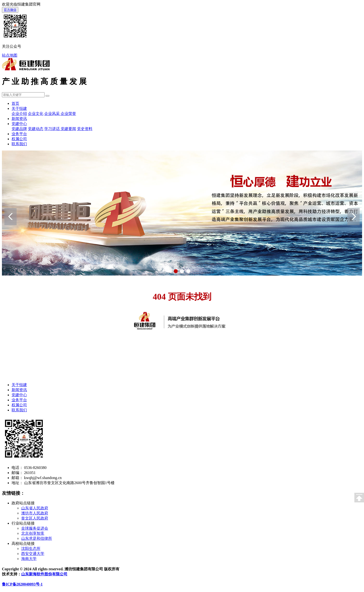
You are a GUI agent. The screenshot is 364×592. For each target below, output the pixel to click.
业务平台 (19, 134)
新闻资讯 (19, 119)
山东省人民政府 (35, 508)
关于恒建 (19, 109)
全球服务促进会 (35, 528)
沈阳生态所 (31, 549)
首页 (15, 103)
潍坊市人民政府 (35, 513)
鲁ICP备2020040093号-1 (22, 584)
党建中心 (19, 124)
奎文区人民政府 (35, 518)
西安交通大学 (33, 554)
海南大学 (29, 559)
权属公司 (19, 139)
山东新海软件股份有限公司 (44, 574)
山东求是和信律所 (37, 538)
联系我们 (19, 144)
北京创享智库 (33, 533)
